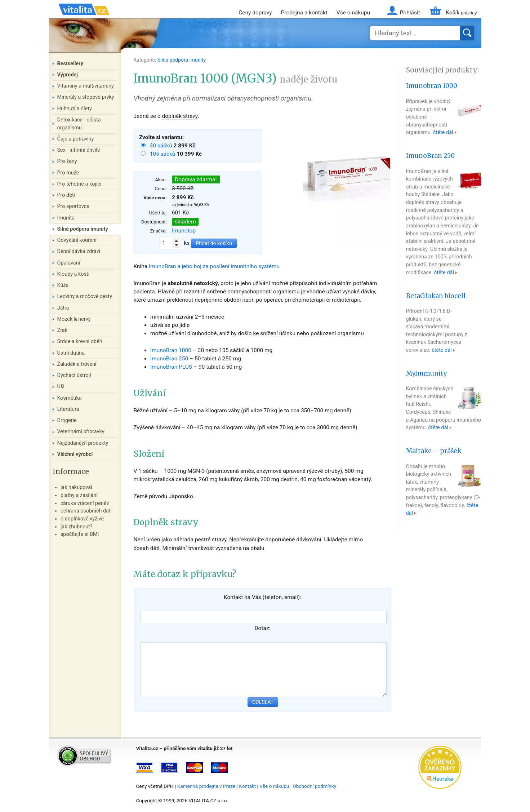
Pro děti (66, 195)
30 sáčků (161, 146)
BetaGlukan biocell (436, 296)
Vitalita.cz (84, 18)
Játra (63, 308)
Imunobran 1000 (432, 86)
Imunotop (184, 231)
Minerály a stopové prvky (86, 97)
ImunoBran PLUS (171, 367)
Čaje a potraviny (76, 139)
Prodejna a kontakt (304, 13)
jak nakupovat (77, 487)
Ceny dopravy (255, 13)
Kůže (63, 285)
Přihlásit (410, 13)
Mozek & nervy (74, 319)
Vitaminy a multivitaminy (86, 86)
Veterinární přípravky (81, 432)
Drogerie (67, 420)
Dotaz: (262, 628)
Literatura (68, 409)
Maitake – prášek (434, 451)
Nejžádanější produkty (83, 443)
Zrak (62, 330)
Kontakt (247, 786)
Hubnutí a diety (75, 109)
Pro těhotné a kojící (79, 184)
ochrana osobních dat (86, 511)
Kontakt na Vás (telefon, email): (262, 597)
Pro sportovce (73, 206)
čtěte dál (443, 132)
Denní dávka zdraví (79, 251)
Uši (61, 387)
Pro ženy (67, 161)
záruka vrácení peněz (85, 503)
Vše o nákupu (353, 13)
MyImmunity (426, 373)
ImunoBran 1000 (171, 350)
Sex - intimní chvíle (79, 150)
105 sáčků (163, 154)
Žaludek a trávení (77, 364)
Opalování (69, 263)
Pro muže (68, 173)
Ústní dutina (71, 353)
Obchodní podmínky (314, 786)
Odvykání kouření (77, 240)
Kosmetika (70, 398)
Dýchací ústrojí (74, 375)
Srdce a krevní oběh (80, 341)
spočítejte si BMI (80, 534)
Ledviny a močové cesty (85, 296)
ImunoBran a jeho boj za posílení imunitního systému (214, 266)
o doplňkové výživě (82, 519)
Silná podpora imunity (182, 60)
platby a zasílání (79, 495)
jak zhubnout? (77, 527)
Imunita (66, 218)
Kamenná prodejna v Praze (206, 786)
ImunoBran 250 (169, 359)
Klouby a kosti (74, 274)
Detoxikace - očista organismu (79, 124)
